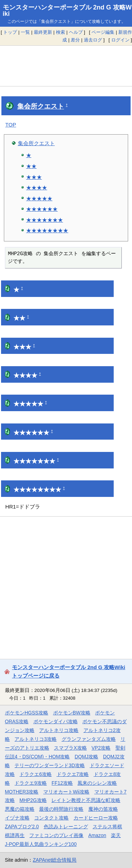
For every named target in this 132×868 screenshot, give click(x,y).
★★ (31, 166)
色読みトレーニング (66, 827)
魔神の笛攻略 (103, 809)
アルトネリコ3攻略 (36, 739)
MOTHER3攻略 (22, 792)
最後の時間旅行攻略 (61, 809)
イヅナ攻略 (17, 818)
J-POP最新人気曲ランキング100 (41, 844)
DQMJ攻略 (86, 757)
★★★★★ (39, 198)
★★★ (34, 177)
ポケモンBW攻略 (72, 713)
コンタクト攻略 (51, 818)
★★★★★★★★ (47, 230)
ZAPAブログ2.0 (22, 827)
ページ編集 (103, 32)
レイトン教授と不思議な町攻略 (86, 800)
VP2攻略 (101, 748)
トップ (10, 32)
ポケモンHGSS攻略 (27, 713)
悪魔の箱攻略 (20, 809)
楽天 (116, 835)
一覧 (25, 32)
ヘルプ (76, 32)
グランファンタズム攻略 (89, 739)
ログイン (120, 40)
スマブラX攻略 (70, 748)
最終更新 (43, 32)
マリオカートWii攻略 (66, 792)
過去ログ (93, 40)
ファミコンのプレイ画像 (56, 835)
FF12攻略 (62, 783)
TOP (11, 125)
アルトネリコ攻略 (59, 730)
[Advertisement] (66, 66)
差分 (75, 40)
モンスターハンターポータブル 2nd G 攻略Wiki (67, 11)
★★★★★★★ (45, 220)
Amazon (97, 835)
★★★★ (37, 187)
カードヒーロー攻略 (96, 818)
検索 (61, 32)
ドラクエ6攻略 (36, 774)
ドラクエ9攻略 (31, 783)
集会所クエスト (41, 106)
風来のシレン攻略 (97, 783)
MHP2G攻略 (33, 800)
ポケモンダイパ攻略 (56, 721)
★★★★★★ (42, 209)
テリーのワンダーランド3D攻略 (50, 765)
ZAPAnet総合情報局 (55, 860)
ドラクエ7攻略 (73, 774)
